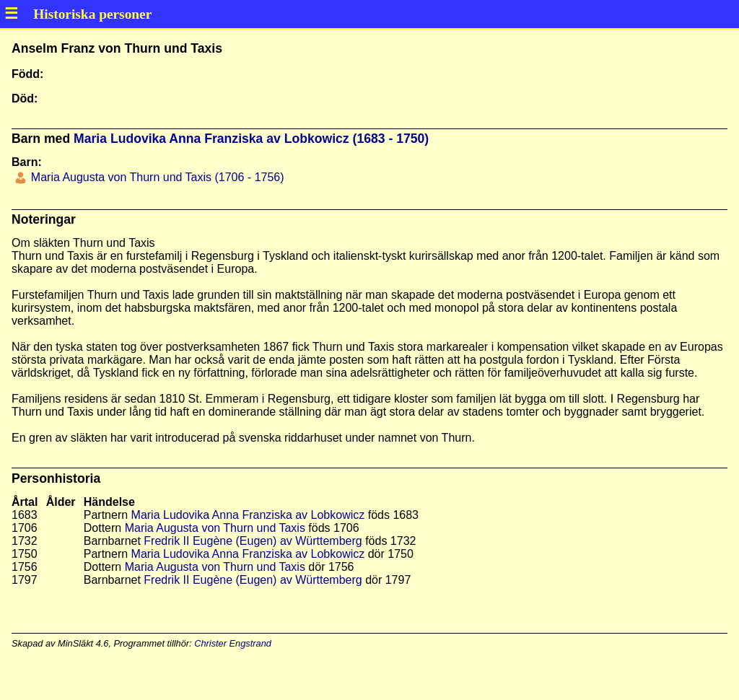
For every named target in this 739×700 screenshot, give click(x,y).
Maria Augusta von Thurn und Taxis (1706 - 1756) (156, 177)
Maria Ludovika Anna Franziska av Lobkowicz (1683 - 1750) (251, 139)
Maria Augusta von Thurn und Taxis (215, 528)
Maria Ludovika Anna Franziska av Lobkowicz (248, 515)
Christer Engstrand (233, 643)
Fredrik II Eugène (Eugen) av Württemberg (253, 541)
